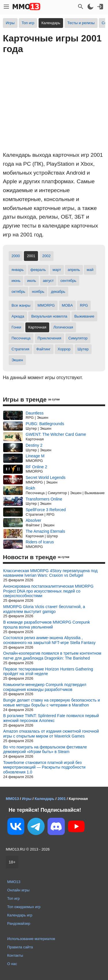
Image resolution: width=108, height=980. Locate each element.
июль (32, 281)
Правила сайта (20, 947)
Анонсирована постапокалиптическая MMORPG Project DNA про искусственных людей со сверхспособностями (48, 591)
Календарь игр (20, 915)
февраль (38, 270)
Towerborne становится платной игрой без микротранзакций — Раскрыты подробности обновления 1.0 (44, 767)
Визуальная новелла (49, 316)
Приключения (50, 338)
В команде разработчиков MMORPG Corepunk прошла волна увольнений (47, 625)
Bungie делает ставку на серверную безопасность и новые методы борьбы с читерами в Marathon (52, 703)
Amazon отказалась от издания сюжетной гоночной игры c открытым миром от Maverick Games (51, 734)
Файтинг (43, 349)
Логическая (63, 327)
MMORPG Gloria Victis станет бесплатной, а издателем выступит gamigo (44, 609)
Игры (10, 23)
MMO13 (14, 882)
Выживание (84, 316)
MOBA (67, 305)
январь (18, 270)
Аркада (18, 316)
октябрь (18, 292)
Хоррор (64, 349)
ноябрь (38, 292)
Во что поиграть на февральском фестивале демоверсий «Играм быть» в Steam (45, 749)
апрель (74, 270)
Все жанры (21, 305)
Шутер (83, 349)
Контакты (15, 955)
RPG (84, 305)
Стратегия (20, 349)
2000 (16, 256)
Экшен (17, 360)
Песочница (21, 338)
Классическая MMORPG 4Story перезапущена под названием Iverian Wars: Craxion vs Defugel (50, 573)
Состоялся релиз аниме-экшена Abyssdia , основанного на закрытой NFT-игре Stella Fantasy (49, 640)
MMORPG (46, 305)
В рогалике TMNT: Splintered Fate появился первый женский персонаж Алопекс (51, 718)
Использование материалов (31, 939)
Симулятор (78, 338)
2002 (47, 256)
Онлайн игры (18, 890)
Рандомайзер (19, 923)
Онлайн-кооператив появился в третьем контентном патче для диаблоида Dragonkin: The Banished (52, 656)
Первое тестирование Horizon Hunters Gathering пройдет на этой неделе (48, 672)
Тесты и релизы (81, 23)
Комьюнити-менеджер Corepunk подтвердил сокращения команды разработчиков (45, 687)
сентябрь (68, 281)
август (48, 281)
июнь (16, 281)
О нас (12, 964)
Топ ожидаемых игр (24, 907)
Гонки (16, 327)
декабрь (58, 292)
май (90, 270)
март (57, 270)
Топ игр (28, 23)
